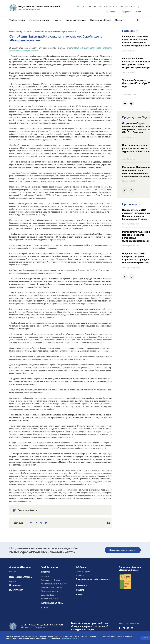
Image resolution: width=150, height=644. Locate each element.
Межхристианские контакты (52, 588)
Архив (138, 12)
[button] (125, 104)
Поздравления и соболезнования (93, 579)
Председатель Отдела (101, 20)
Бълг (115, 6)
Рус (78, 6)
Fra (105, 6)
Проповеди (15, 585)
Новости (58, 20)
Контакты (80, 575)
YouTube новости (18, 20)
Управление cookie (69, 638)
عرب (139, 6)
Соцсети (119, 20)
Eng (89, 6)
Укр (84, 6)
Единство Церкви (48, 595)
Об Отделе (112, 12)
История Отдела (83, 572)
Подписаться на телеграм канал (123, 550)
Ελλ (100, 6)
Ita (110, 6)
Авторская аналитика (40, 20)
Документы (127, 12)
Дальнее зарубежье (49, 599)
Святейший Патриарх (76, 20)
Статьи (45, 608)
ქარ (121, 6)
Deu (95, 6)
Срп (127, 6)
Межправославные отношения (54, 584)
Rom (133, 6)
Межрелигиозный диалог (51, 591)
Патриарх (45, 576)
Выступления (16, 590)
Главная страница (16, 32)
